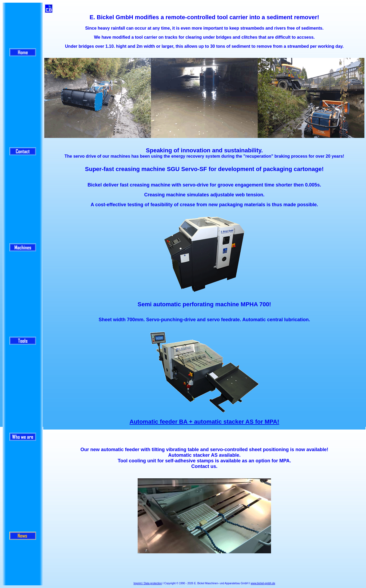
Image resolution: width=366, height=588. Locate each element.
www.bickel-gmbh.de (263, 583)
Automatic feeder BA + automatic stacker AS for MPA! (204, 422)
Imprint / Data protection (148, 583)
